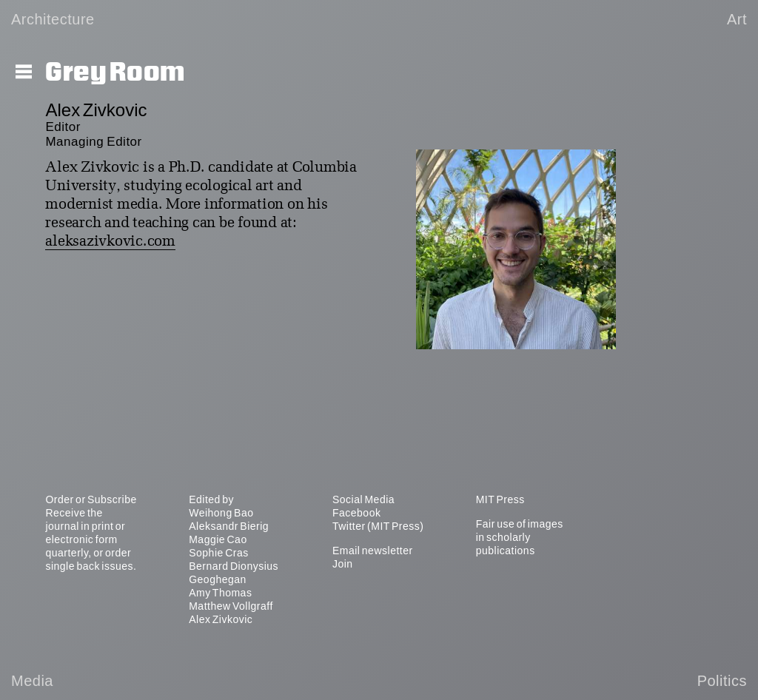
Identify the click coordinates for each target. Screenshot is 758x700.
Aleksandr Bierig (229, 526)
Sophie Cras (219, 553)
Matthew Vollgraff (231, 606)
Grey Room (115, 73)
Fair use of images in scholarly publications (520, 537)
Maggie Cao (218, 539)
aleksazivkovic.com (110, 242)
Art (737, 19)
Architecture (53, 19)
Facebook (356, 513)
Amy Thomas (220, 593)
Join (343, 564)
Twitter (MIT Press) (378, 526)
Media (32, 681)
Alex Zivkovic (221, 619)
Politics (722, 681)
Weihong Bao (221, 513)
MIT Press (500, 499)
